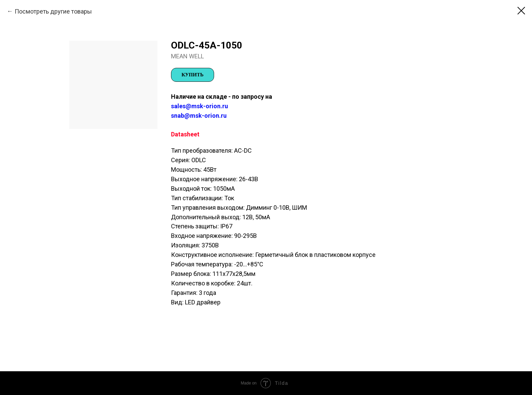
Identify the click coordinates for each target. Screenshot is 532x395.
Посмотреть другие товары (53, 11)
